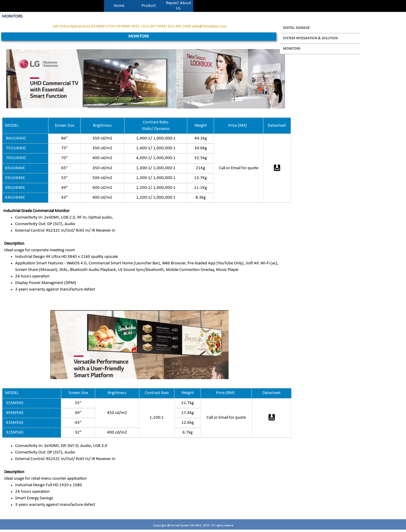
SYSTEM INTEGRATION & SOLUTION (310, 38)
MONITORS (292, 49)
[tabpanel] (139, 26)
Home (119, 6)
